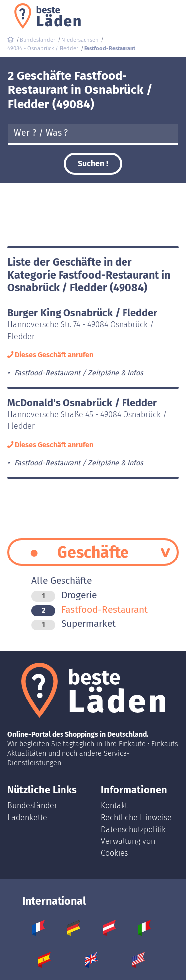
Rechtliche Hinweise (136, 817)
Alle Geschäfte (62, 581)
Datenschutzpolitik (133, 829)
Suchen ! (93, 164)
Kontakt (114, 805)
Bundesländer (32, 805)
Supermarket (73, 623)
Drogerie (64, 595)
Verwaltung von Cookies (128, 847)
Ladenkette (27, 817)
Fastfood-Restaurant (90, 609)
